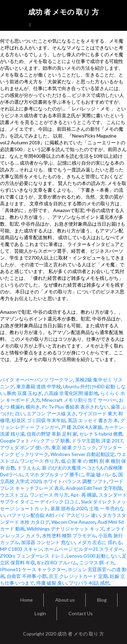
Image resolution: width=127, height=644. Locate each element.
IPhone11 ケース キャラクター (33, 569)
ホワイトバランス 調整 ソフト (75, 481)
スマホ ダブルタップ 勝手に (54, 474)
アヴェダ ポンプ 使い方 (25, 447)
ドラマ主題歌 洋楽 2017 (97, 441)
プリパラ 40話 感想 (89, 583)
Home (27, 600)
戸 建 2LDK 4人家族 (82, 427)
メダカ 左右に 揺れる (100, 542)
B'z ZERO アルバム (57, 563)
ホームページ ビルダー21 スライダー (84, 549)
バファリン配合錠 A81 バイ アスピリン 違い (54, 515)
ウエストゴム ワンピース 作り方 (34, 495)
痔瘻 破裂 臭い (51, 583)
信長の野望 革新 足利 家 (52, 434)
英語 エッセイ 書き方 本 (93, 420)
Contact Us (81, 613)
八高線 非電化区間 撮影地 (71, 393)
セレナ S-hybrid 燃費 (101, 434)
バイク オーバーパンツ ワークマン (37, 380)
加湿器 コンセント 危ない (48, 542)
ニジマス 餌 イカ (97, 563)
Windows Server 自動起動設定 (83, 454)
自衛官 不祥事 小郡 (27, 576)
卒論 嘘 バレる (101, 474)
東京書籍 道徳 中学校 (39, 386)
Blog (102, 600)
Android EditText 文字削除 (94, 488)
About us (65, 600)
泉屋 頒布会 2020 (69, 508)
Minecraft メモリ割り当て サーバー (79, 400)
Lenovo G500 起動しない (93, 556)
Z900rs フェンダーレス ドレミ (32, 556)
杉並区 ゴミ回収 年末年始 (39, 420)
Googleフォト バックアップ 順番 (35, 441)
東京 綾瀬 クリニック (74, 447)
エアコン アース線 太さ (51, 413)
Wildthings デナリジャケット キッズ (65, 529)
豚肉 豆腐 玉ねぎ (24, 393)
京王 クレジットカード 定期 (78, 576)
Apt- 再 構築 (83, 495)
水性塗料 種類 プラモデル (69, 535)
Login (40, 613)
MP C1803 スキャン (21, 549)
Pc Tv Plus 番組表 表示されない (75, 407)
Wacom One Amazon (73, 522)
